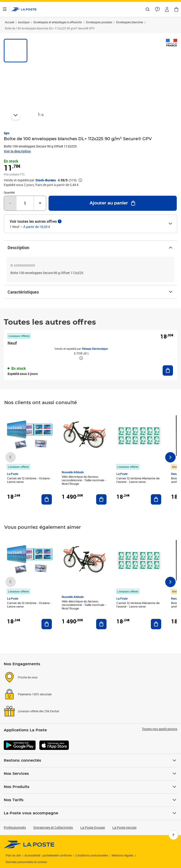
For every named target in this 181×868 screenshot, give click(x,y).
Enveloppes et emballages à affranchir (58, 22)
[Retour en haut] (173, 835)
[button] (167, 9)
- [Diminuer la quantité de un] (10, 203)
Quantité (9, 192)
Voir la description (17, 151)
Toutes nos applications (160, 729)
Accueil (10, 22)
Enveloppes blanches (130, 22)
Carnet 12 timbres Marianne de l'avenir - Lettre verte (138, 480)
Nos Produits (90, 787)
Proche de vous (28, 677)
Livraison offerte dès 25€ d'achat (39, 711)
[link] (29, 844)
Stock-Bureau (46, 180)
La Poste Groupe (93, 827)
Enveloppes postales (99, 22)
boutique (24, 22)
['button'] (24, 9)
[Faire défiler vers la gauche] (11, 457)
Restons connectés (90, 760)
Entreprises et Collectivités (53, 827)
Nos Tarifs (90, 800)
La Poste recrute (124, 827)
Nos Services (90, 774)
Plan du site (13, 855)
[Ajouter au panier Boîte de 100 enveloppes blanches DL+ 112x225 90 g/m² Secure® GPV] (113, 203)
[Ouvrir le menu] (5, 9)
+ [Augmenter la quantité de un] (40, 203)
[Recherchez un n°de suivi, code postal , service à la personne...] (148, 9)
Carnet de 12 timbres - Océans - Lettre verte (29, 480)
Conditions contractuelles (92, 855)
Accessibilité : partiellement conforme (48, 855)
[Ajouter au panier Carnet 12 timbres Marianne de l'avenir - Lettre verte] (156, 499)
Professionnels (15, 827)
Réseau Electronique (95, 349)
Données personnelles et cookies (26, 862)
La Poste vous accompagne (90, 813)
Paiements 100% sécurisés (35, 694)
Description (90, 247)
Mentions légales (123, 855)
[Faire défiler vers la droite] (170, 457)
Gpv (7, 133)
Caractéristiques (90, 292)
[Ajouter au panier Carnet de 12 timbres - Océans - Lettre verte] (47, 499)
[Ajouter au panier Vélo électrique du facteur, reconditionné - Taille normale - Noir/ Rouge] (101, 499)
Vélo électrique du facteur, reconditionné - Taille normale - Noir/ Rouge (84, 480)
